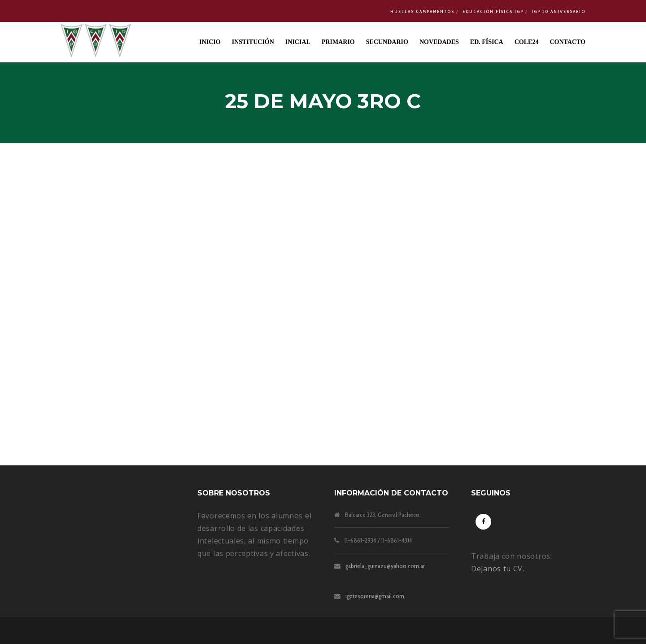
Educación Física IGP (493, 11)
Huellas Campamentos (422, 11)
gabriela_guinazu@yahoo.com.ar (385, 566)
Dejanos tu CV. (498, 569)
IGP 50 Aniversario (559, 11)
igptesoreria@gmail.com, (375, 596)
